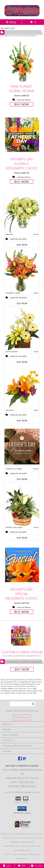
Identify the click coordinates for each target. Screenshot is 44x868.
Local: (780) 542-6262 (22, 782)
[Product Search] (23, 704)
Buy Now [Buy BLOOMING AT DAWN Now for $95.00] (22, 303)
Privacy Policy (11, 854)
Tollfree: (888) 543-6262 (22, 786)
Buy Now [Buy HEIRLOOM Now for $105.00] (22, 245)
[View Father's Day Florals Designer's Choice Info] (22, 135)
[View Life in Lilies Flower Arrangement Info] (22, 388)
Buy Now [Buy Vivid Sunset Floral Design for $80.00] (22, 104)
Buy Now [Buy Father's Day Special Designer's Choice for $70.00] (22, 612)
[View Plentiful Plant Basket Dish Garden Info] (22, 505)
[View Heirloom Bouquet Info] (22, 212)
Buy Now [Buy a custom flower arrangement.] (22, 669)
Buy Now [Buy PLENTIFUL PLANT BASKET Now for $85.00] (22, 538)
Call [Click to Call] (7, 866)
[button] (22, 809)
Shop (11, 22)
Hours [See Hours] (37, 866)
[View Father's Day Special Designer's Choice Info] (22, 565)
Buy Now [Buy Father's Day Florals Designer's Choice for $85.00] (22, 182)
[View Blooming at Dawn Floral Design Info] (22, 271)
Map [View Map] (22, 866)
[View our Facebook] (20, 760)
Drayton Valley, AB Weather (17, 846)
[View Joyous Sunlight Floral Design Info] (22, 329)
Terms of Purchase (29, 854)
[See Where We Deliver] (22, 717)
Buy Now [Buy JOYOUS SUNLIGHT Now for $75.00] (22, 362)
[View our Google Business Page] (24, 760)
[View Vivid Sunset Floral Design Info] (22, 62)
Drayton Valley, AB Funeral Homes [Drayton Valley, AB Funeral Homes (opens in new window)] (17, 834)
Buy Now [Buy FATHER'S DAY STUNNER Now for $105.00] (22, 479)
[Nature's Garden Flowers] (22, 16)
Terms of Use (22, 858)
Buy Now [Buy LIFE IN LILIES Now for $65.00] (22, 421)
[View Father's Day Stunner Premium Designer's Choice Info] (22, 446)
